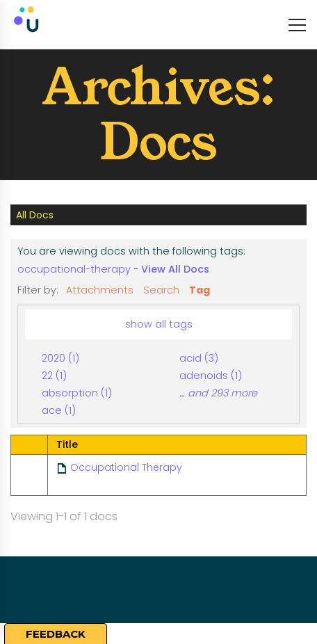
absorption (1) (77, 393)
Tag (200, 290)
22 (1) (54, 376)
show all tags (159, 324)
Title (67, 444)
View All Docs (175, 269)
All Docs (35, 215)
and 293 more (222, 393)
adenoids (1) (211, 376)
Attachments (100, 290)
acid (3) (199, 358)
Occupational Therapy (126, 467)
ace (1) (59, 410)
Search (161, 290)
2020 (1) (60, 358)
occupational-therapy (74, 269)
